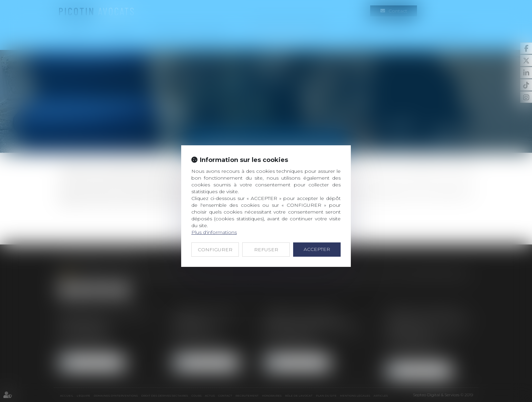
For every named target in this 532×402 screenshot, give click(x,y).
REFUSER (266, 250)
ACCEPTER (317, 249)
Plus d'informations (214, 232)
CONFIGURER (215, 250)
